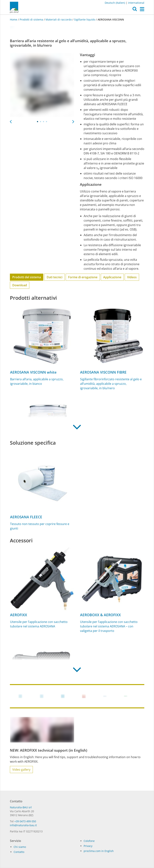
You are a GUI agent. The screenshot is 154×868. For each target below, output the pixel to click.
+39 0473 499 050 (25, 821)
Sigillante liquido (85, 19)
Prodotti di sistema (31, 19)
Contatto (19, 852)
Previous (11, 120)
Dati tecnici (55, 277)
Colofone (89, 841)
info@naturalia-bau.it (23, 825)
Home (14, 19)
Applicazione (112, 277)
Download (20, 285)
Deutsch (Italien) (115, 3)
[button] (135, 10)
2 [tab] (41, 122)
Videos (132, 277)
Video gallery (21, 770)
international (136, 3)
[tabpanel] (42, 85)
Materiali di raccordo (59, 19)
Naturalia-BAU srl (21, 807)
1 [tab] (38, 122)
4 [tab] (46, 122)
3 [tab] (43, 122)
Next (73, 120)
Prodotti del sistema (27, 277)
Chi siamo (20, 847)
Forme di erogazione (83, 277)
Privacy (88, 846)
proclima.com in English (99, 851)
